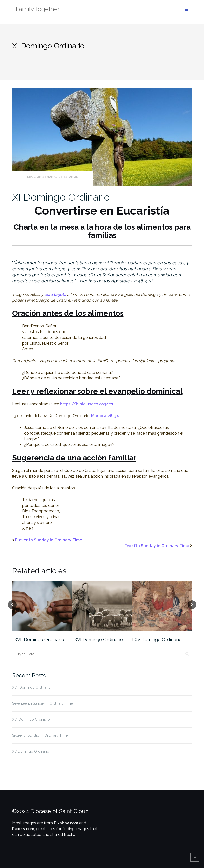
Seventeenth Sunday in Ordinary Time (42, 703)
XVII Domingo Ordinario (39, 640)
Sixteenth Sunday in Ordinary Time (40, 735)
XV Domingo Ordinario (158, 640)
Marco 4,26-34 (105, 416)
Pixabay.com (66, 823)
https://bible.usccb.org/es (86, 404)
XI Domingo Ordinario (61, 197)
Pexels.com (23, 829)
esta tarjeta (55, 294)
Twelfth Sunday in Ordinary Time (157, 546)
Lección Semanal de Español (53, 177)
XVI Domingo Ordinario (99, 640)
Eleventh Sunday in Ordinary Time (49, 540)
